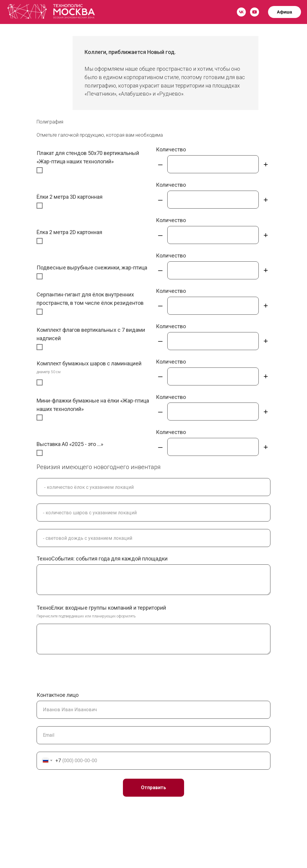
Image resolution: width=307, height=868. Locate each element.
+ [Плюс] (266, 164)
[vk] (241, 12)
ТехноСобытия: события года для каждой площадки (102, 559)
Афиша (285, 12)
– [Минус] (160, 164)
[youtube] (255, 12)
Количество (171, 149)
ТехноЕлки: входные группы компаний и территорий (101, 608)
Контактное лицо (58, 695)
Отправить (153, 788)
